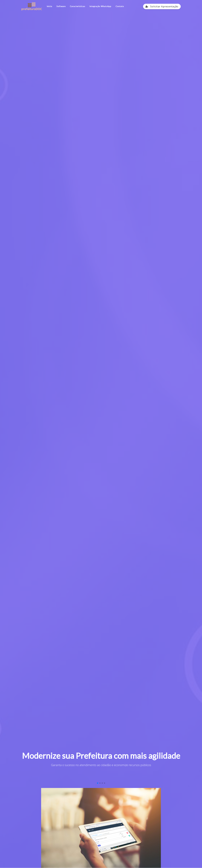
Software (61, 6)
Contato (120, 6)
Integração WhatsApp (100, 6)
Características (77, 6)
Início (49, 6)
